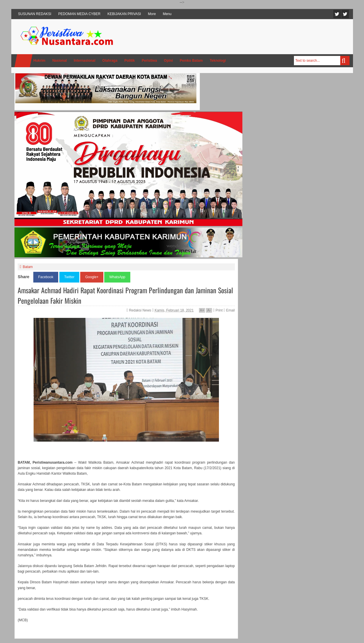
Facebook (345, 14)
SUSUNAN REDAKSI (35, 14)
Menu (167, 14)
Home (23, 61)
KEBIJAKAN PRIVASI (124, 14)
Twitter (337, 14)
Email (229, 310)
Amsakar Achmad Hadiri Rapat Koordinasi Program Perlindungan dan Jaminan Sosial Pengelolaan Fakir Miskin (125, 295)
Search (345, 61)
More (152, 14)
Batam (28, 267)
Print (218, 310)
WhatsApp (117, 277)
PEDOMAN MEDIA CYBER (79, 14)
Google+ (92, 277)
